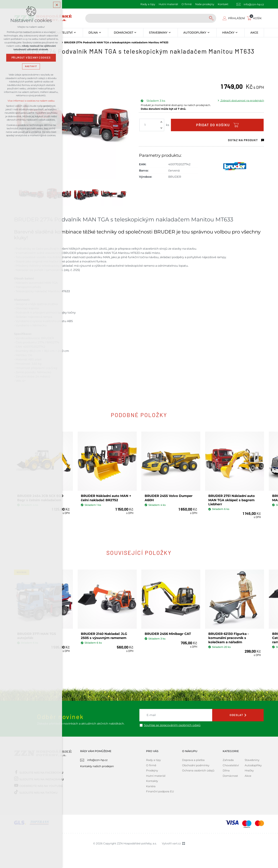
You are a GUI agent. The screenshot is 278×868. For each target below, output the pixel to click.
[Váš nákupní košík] (255, 18)
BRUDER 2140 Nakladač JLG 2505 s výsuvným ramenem (104, 636)
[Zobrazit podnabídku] (75, 33)
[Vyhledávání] (212, 18)
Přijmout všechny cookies (31, 58)
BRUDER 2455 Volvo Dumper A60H (169, 498)
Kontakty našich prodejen (97, 766)
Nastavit (31, 66)
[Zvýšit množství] (161, 122)
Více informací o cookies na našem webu (31, 101)
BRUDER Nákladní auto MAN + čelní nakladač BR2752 (106, 498)
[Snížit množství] (161, 128)
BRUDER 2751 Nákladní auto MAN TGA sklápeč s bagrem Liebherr (232, 500)
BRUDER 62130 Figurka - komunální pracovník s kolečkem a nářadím (229, 638)
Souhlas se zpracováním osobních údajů (172, 725)
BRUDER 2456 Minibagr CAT (168, 634)
